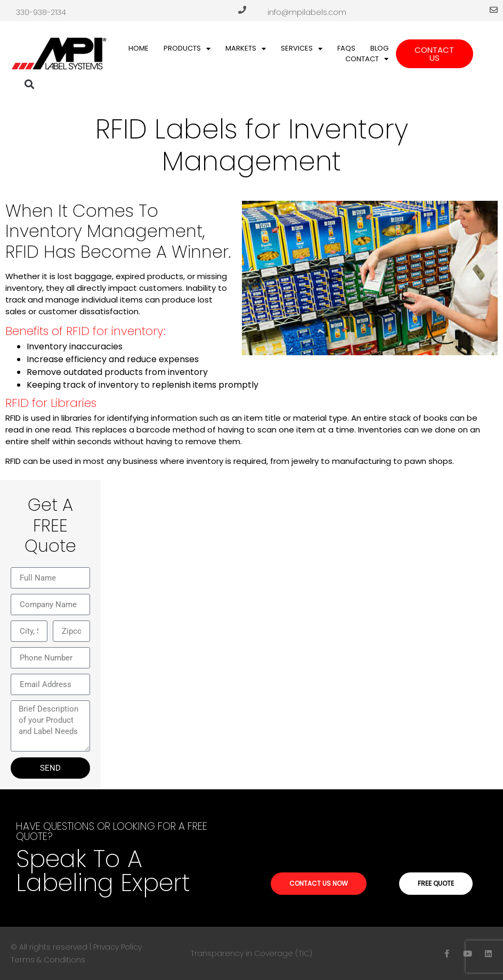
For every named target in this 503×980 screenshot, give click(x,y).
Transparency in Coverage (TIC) (251, 953)
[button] (30, 84)
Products (187, 48)
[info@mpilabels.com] (494, 10)
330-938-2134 (41, 12)
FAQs (346, 48)
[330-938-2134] (242, 10)
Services (302, 48)
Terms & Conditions (48, 960)
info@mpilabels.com (307, 12)
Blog (379, 48)
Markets (246, 48)
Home (139, 48)
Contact (367, 59)
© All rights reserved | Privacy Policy (76, 947)
